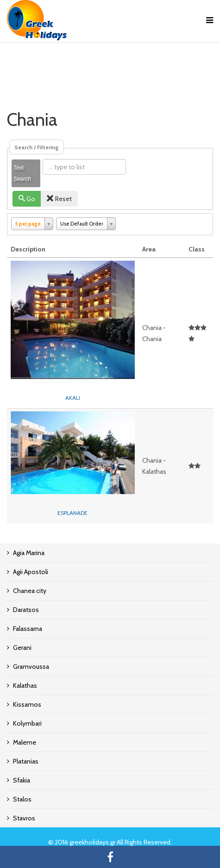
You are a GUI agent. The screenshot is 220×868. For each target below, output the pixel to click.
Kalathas (25, 685)
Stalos (22, 799)
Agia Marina (29, 553)
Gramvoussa (31, 666)
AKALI (73, 398)
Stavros (24, 818)
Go (27, 199)
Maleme (25, 742)
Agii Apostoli (31, 572)
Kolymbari (27, 723)
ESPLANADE (72, 513)
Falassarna (28, 629)
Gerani (22, 648)
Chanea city (30, 591)
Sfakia (22, 780)
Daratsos (26, 610)
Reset (59, 199)
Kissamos (27, 704)
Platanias (26, 761)
